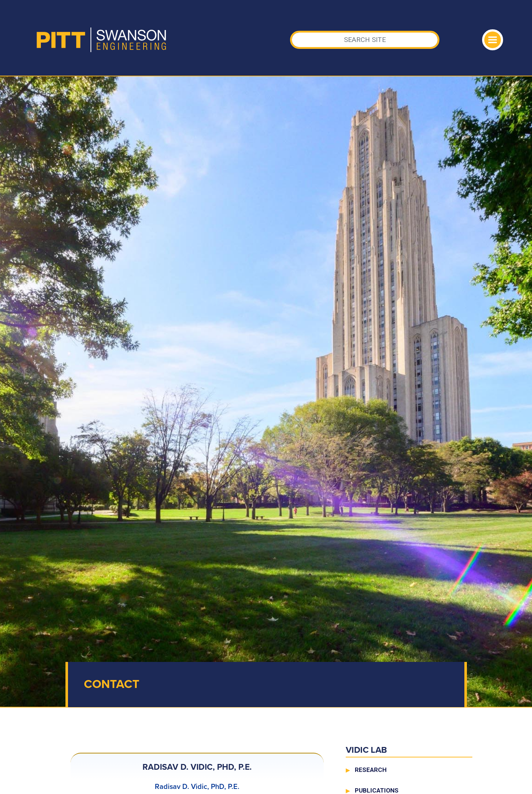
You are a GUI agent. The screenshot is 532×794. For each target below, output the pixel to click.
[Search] (365, 40)
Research (371, 770)
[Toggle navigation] (493, 40)
